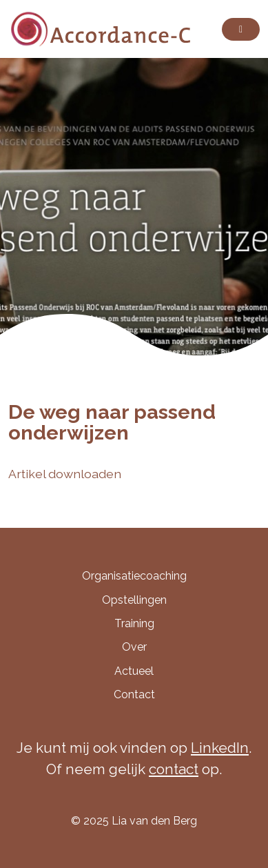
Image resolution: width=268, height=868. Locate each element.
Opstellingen (134, 600)
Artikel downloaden (65, 474)
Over (134, 647)
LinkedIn (220, 748)
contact (174, 769)
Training (134, 623)
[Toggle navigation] (241, 29)
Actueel (134, 671)
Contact (134, 694)
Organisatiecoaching (134, 576)
